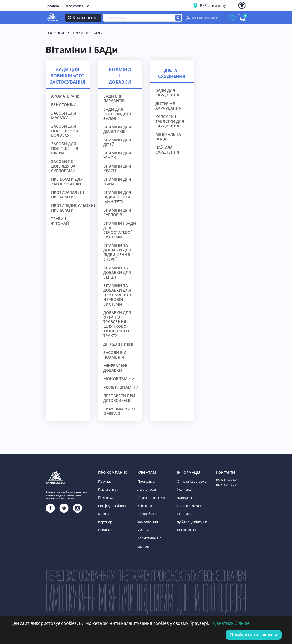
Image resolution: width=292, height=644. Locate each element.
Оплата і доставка (191, 481)
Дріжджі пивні (118, 344)
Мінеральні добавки (115, 368)
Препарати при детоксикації (119, 398)
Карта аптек (108, 489)
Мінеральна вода (168, 137)
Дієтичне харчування (168, 106)
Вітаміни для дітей (117, 142)
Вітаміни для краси (117, 169)
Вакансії (105, 519)
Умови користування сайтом (149, 534)
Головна (52, 6)
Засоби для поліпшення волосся (65, 131)
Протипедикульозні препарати (73, 208)
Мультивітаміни (121, 387)
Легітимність (187, 526)
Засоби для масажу (64, 116)
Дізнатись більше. (232, 623)
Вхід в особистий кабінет (202, 18)
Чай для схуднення (167, 150)
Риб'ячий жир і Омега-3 (119, 411)
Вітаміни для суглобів (117, 213)
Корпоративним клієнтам (150, 500)
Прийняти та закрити (254, 635)
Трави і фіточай (60, 221)
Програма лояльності (146, 485)
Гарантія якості (189, 504)
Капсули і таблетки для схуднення (170, 122)
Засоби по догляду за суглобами (63, 166)
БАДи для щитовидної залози (117, 114)
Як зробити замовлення (147, 515)
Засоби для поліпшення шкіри (65, 149)
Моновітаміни (119, 379)
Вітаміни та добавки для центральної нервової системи (117, 295)
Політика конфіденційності (112, 500)
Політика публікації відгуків (191, 515)
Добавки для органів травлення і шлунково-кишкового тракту (117, 324)
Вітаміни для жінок (117, 156)
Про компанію (77, 6)
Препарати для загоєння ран (67, 182)
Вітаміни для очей (117, 182)
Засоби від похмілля (115, 355)
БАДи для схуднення (167, 93)
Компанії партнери (113, 511)
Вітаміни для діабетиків (117, 130)
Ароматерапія (66, 96)
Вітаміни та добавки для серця (117, 273)
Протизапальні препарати (67, 195)
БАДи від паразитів (114, 99)
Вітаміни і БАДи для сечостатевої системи (120, 230)
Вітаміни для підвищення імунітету (117, 197)
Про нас (104, 481)
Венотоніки (64, 105)
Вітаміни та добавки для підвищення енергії (117, 253)
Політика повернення (187, 492)
